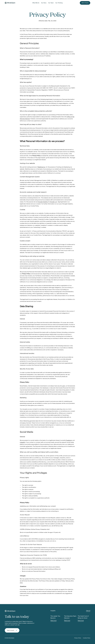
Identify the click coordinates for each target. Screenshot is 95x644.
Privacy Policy (78, 638)
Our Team (51, 3)
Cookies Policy (87, 638)
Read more (53, 621)
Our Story (44, 3)
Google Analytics (43, 202)
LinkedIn (22, 442)
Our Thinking (59, 3)
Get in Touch (85, 3)
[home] (13, 3)
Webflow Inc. (42, 167)
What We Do (36, 3)
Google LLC (54, 202)
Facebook (69, 440)
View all (88, 611)
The (59, 202)
